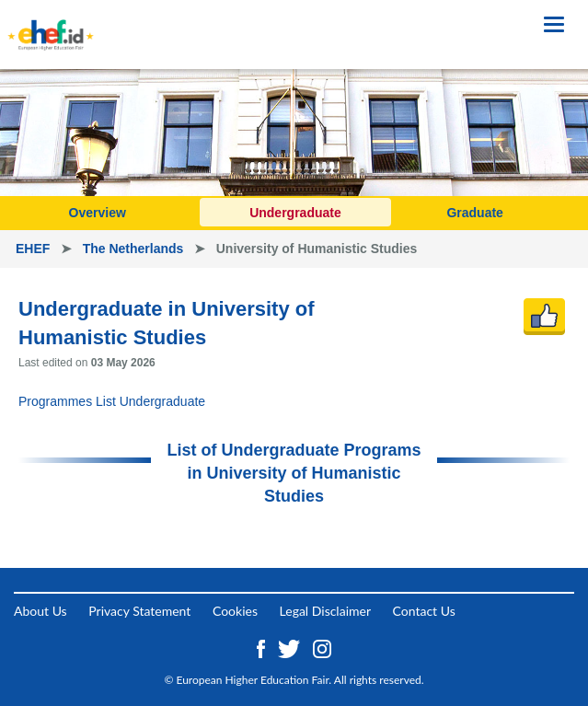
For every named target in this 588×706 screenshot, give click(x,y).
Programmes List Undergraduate (112, 401)
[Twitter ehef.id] (291, 647)
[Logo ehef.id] (51, 23)
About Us (40, 611)
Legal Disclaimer (325, 611)
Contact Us (424, 611)
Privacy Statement (139, 611)
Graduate (474, 213)
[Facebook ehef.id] (263, 647)
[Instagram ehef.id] (322, 647)
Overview (98, 213)
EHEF (35, 249)
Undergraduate (295, 213)
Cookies (235, 611)
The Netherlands (135, 249)
